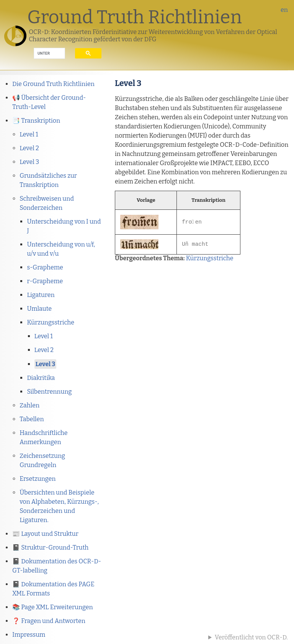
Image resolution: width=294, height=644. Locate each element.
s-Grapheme (45, 267)
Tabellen (32, 419)
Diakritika (41, 378)
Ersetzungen (38, 479)
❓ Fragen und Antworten (49, 621)
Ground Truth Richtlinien (135, 17)
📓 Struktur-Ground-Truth (50, 547)
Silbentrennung (49, 392)
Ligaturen (41, 295)
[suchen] (44, 54)
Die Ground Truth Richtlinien (53, 84)
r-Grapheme (45, 281)
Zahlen (29, 405)
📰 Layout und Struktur (45, 534)
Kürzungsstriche (51, 322)
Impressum (29, 635)
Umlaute (39, 309)
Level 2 (29, 148)
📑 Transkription (36, 121)
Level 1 (29, 134)
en (284, 10)
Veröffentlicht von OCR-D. (251, 637)
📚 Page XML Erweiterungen (53, 607)
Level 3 (29, 162)
